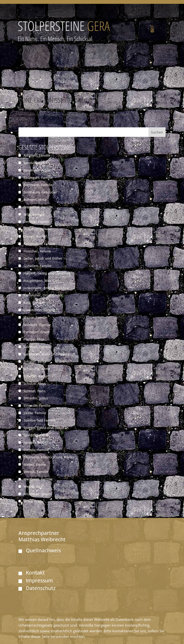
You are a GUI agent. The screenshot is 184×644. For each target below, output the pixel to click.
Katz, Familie (34, 303)
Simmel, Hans (34, 391)
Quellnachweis (43, 550)
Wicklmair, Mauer (38, 494)
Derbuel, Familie (37, 222)
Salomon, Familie (37, 347)
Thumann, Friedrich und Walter (49, 457)
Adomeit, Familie (37, 155)
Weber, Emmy (35, 464)
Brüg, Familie (34, 214)
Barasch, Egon (35, 163)
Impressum (39, 580)
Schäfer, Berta (35, 362)
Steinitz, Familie (36, 450)
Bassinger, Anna (37, 170)
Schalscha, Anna (37, 369)
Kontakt (35, 573)
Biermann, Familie (38, 185)
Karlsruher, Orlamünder (43, 295)
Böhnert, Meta (35, 200)
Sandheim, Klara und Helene (47, 354)
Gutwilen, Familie (37, 266)
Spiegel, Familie (36, 435)
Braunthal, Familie (38, 207)
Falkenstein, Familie (39, 244)
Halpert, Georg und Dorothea (47, 273)
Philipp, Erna (34, 339)
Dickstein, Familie (38, 229)
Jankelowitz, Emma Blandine (46, 288)
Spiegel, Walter (36, 442)
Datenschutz (41, 588)
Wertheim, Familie (38, 479)
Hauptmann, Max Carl (41, 281)
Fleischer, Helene (37, 251)
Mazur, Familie (35, 317)
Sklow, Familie (35, 413)
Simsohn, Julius (36, 398)
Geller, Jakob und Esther (43, 258)
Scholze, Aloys (35, 384)
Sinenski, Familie (37, 405)
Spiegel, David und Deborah (46, 428)
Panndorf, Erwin (37, 332)
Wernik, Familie (36, 472)
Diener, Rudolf (35, 236)
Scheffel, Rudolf (36, 376)
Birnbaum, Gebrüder (40, 192)
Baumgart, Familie (38, 178)
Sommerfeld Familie (40, 420)
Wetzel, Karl (33, 486)
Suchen (157, 132)
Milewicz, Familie (37, 325)
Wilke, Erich (33, 501)
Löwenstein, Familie (39, 310)
